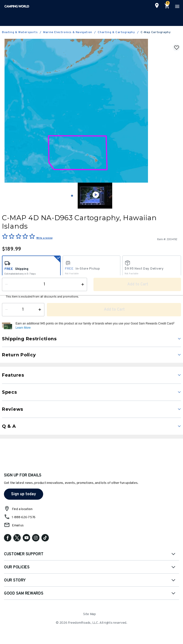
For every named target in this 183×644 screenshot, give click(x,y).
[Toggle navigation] (177, 6)
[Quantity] (23, 310)
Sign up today (24, 494)
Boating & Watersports (20, 32)
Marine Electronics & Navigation (68, 32)
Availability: (14, 289)
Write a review (44, 238)
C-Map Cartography (156, 32)
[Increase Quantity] (41, 310)
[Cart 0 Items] (167, 6)
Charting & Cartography (116, 32)
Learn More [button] (23, 328)
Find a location (22, 509)
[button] (98, 326)
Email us (18, 526)
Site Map (90, 614)
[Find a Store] (157, 5)
